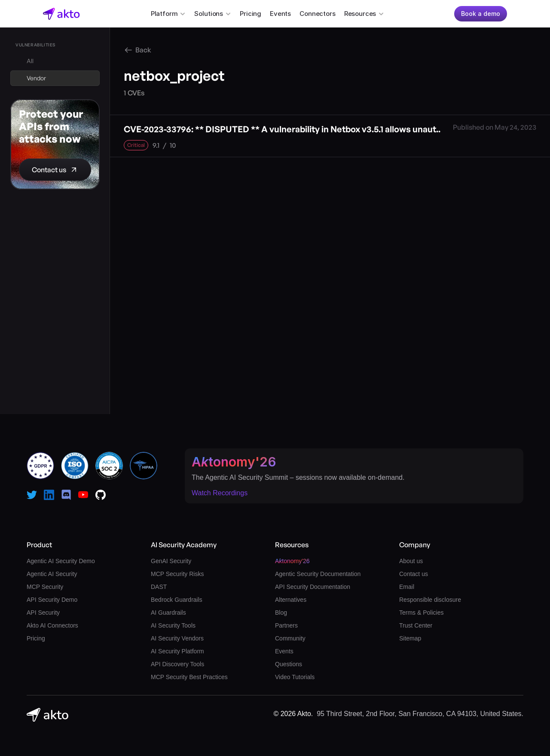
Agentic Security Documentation (318, 574)
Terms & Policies (421, 613)
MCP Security (45, 587)
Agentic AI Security (52, 574)
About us (411, 561)
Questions (289, 664)
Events (280, 14)
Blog (281, 613)
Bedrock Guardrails (177, 600)
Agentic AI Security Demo (61, 561)
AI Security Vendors (177, 638)
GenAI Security (171, 561)
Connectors (318, 14)
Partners (286, 625)
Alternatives (291, 600)
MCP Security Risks (177, 574)
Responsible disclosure (430, 600)
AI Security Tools (173, 625)
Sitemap (410, 638)
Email (407, 587)
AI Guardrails (168, 613)
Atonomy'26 (234, 462)
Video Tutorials (295, 677)
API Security (43, 613)
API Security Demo (52, 600)
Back (143, 50)
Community (290, 638)
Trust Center (416, 625)
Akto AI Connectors (52, 625)
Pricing (251, 14)
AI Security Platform (177, 651)
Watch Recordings (220, 493)
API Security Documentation (313, 587)
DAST (159, 587)
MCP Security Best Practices (189, 677)
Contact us (414, 574)
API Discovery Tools (177, 664)
